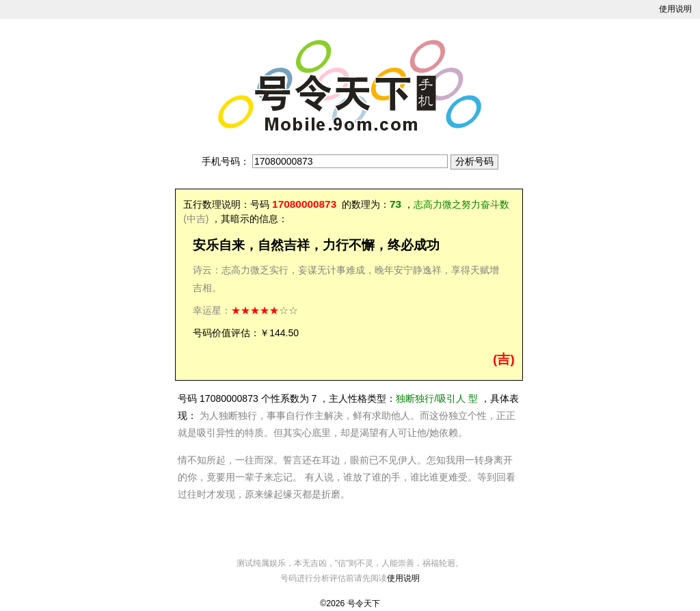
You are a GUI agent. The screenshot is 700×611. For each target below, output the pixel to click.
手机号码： (226, 161)
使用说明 (675, 9)
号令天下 (364, 603)
